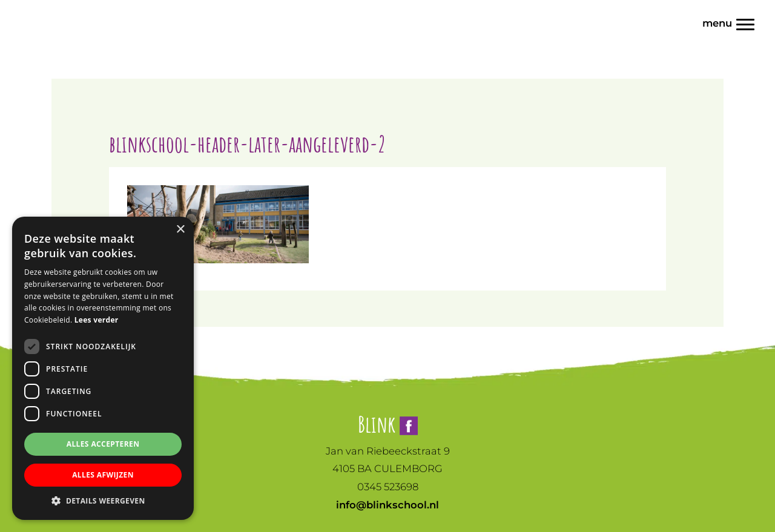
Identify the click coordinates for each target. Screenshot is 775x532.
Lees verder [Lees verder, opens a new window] (97, 320)
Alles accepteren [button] (103, 444)
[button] (103, 501)
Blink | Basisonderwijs (35, 11)
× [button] (180, 230)
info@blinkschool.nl (387, 505)
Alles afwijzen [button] (103, 475)
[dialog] (103, 368)
